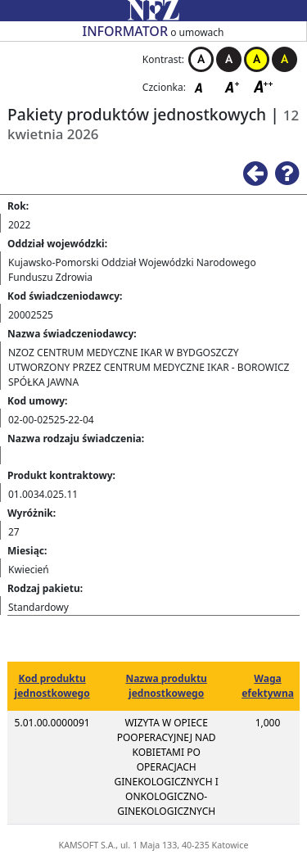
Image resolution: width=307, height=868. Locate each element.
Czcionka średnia (233, 86)
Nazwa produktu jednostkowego (166, 686)
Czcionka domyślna (203, 86)
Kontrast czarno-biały (229, 59)
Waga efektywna (268, 686)
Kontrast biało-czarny (201, 59)
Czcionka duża (264, 86)
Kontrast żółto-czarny (257, 59)
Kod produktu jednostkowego (52, 686)
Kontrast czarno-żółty (284, 59)
